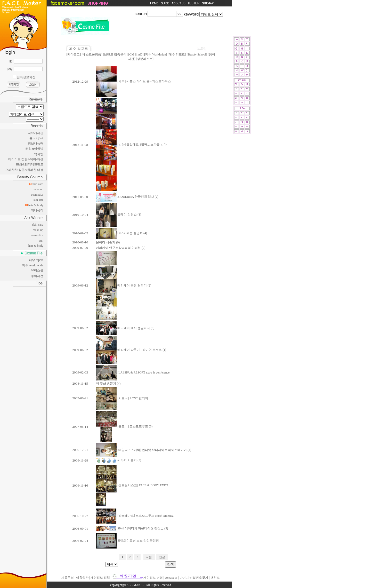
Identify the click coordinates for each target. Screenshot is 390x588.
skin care (38, 184)
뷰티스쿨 (37, 271)
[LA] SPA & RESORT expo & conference (133, 372)
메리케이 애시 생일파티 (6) (125, 328)
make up (38, 189)
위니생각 (37, 210)
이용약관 (82, 578)
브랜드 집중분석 (115, 54)
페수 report (36, 260)
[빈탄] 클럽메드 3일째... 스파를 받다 (131, 145)
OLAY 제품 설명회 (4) (121, 233)
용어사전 (37, 276)
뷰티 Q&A (36, 138)
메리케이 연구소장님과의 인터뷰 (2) (121, 248)
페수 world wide (33, 265)
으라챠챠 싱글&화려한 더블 (24, 170)
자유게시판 (36, 133)
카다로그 (74, 54)
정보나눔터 (36, 144)
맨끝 (162, 557)
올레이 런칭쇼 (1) (119, 214)
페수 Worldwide (156, 54)
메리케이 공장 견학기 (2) (124, 285)
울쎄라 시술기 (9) (108, 242)
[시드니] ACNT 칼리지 (122, 398)
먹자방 (39, 154)
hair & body (36, 205)
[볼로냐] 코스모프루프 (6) (124, 426)
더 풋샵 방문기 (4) (108, 384)
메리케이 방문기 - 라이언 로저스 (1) (131, 350)
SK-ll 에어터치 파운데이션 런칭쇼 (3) (132, 528)
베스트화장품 (92, 54)
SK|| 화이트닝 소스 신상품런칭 (127, 541)
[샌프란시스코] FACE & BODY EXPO (132, 485)
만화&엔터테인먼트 (30, 164)
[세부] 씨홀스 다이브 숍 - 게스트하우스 (133, 81)
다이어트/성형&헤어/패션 (26, 159)
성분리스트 (145, 59)
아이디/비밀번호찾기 (194, 578)
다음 (149, 557)
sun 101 (38, 200)
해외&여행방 (34, 149)
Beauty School (197, 54)
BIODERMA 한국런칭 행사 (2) (127, 197)
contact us (171, 578)
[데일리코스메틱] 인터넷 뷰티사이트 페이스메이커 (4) (144, 450)
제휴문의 (68, 578)
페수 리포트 (177, 54)
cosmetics (37, 195)
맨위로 (215, 578)
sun (41, 241)
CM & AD (136, 54)
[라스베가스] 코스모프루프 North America (135, 516)
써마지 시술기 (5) (119, 460)
